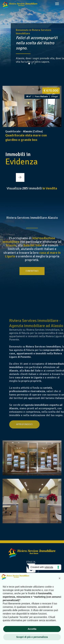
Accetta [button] (32, 629)
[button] (29, 64)
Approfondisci (40, 424)
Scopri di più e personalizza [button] (32, 637)
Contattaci (32, 271)
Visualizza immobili (32, 188)
